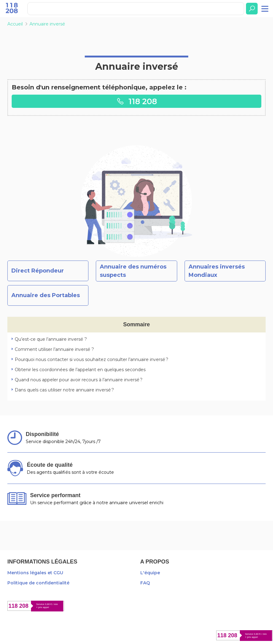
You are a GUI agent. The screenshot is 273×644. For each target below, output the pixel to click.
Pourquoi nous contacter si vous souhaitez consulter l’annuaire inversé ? (92, 359)
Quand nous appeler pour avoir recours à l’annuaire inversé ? (79, 380)
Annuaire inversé (47, 24)
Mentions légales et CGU (35, 573)
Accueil (15, 24)
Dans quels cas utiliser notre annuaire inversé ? (64, 390)
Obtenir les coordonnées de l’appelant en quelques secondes (80, 370)
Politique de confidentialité (38, 583)
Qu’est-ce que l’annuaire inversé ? (51, 339)
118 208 (137, 101)
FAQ (145, 583)
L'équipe (150, 573)
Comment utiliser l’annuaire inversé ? (54, 349)
